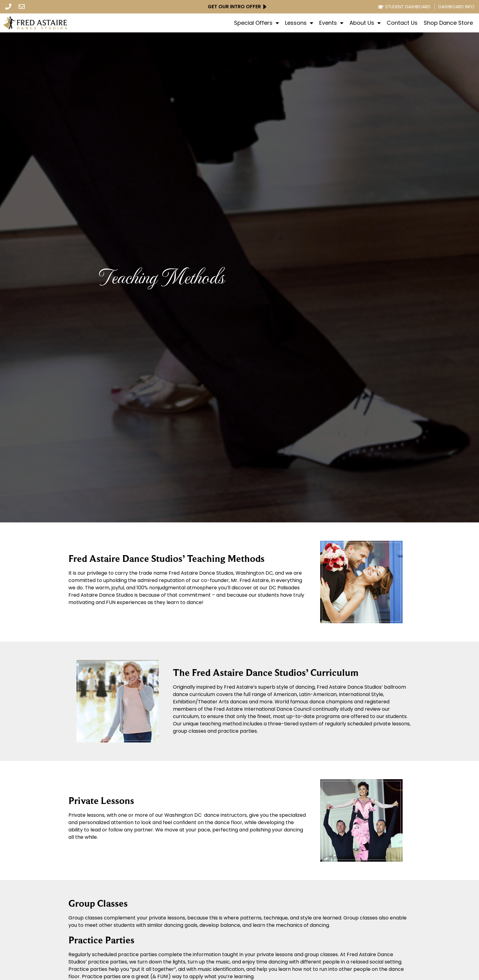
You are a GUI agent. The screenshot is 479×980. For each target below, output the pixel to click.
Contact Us (402, 23)
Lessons (299, 23)
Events (331, 23)
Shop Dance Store (448, 23)
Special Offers (256, 23)
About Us (365, 23)
